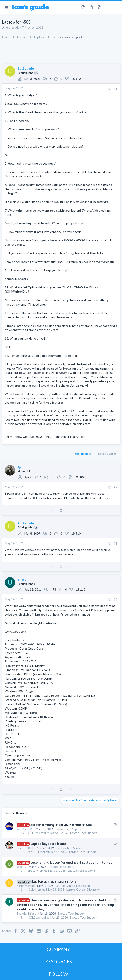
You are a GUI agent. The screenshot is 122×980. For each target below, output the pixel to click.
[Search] (116, 7)
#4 (115, 600)
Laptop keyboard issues (48, 844)
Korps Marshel (26, 886)
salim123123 (25, 829)
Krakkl (32, 890)
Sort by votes (107, 454)
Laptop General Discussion (73, 886)
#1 (115, 89)
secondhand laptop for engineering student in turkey (71, 862)
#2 (115, 487)
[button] (6, 7)
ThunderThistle (26, 914)
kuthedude (13, 27)
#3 (115, 544)
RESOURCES (58, 961)
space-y (22, 867)
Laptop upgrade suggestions (54, 881)
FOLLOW (58, 974)
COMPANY (58, 949)
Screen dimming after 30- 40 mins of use (61, 825)
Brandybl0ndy (26, 848)
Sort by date (83, 454)
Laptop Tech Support (69, 829)
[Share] (109, 89)
